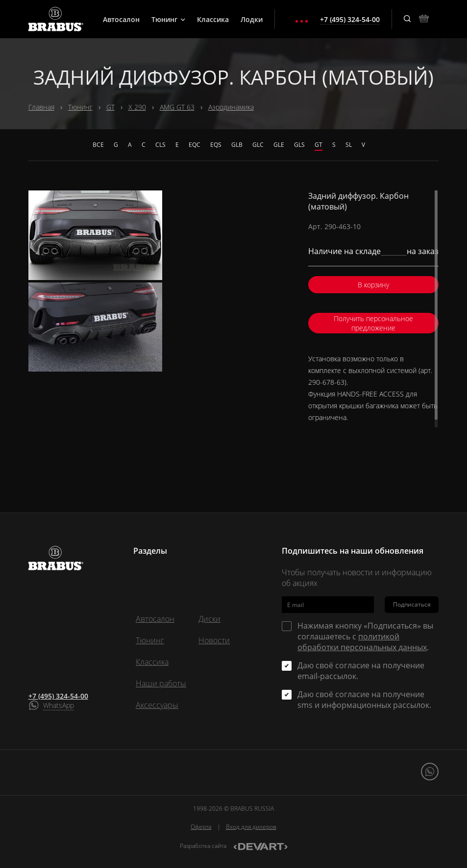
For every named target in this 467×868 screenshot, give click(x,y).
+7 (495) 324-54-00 (58, 696)
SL (349, 145)
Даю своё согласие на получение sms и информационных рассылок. (364, 700)
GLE (279, 145)
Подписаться (412, 604)
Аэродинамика (231, 107)
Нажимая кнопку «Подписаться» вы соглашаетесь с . (365, 636)
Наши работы (161, 683)
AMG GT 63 (177, 107)
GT (111, 107)
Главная (41, 107)
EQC (195, 145)
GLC (258, 145)
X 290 (137, 107)
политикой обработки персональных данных (362, 642)
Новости (214, 640)
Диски (209, 619)
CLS (160, 145)
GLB (237, 145)
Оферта (201, 827)
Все (98, 145)
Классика (213, 19)
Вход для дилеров (251, 827)
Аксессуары (157, 705)
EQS (216, 145)
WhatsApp (59, 705)
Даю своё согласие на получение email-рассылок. (361, 671)
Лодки (252, 19)
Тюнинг (168, 19)
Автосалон (121, 19)
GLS (299, 145)
